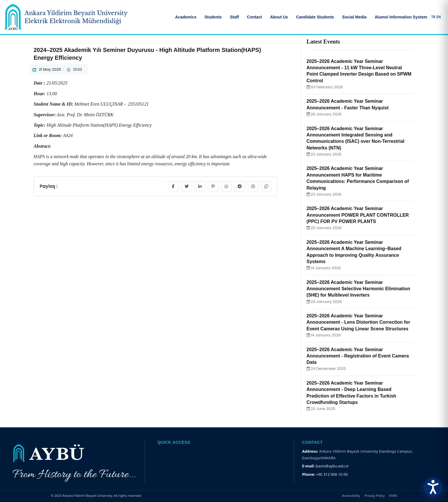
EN (439, 17)
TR (433, 17)
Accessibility (351, 496)
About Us (279, 17)
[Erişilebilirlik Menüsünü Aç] (433, 487)
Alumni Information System (401, 17)
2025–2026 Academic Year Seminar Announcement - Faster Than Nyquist (348, 104)
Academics (186, 17)
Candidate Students (315, 17)
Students (213, 17)
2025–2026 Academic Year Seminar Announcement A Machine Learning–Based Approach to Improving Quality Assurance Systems (354, 252)
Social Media (354, 17)
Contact (254, 17)
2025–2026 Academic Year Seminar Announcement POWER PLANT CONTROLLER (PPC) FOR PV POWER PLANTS (358, 215)
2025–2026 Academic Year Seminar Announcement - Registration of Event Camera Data (358, 356)
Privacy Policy (375, 496)
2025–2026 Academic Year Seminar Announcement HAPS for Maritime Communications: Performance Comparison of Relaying (358, 178)
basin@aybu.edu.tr (332, 466)
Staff (234, 17)
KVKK (393, 496)
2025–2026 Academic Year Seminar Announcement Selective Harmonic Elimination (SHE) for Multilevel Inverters (358, 289)
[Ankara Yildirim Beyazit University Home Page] (66, 17)
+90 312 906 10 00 (332, 474)
